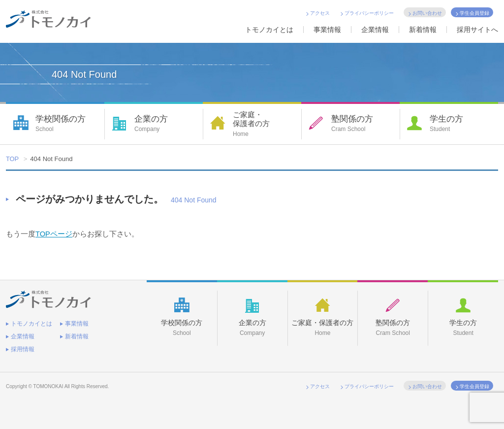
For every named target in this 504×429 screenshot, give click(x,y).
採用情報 (23, 349)
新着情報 (423, 30)
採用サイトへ (477, 30)
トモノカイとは (269, 30)
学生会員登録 (474, 13)
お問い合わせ (427, 13)
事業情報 (327, 30)
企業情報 (375, 30)
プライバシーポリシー (369, 13)
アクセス (320, 13)
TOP (13, 159)
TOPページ (54, 234)
